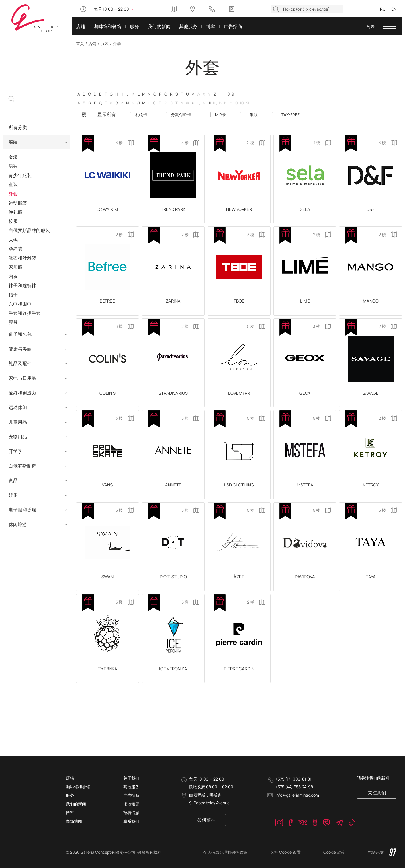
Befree (107, 305)
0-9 (231, 94)
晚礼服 (15, 212)
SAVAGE (371, 400)
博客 (70, 812)
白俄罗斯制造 (22, 466)
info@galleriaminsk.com (297, 795)
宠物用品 (18, 437)
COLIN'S (107, 400)
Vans (107, 495)
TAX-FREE (290, 115)
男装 (13, 166)
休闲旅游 (18, 524)
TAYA (371, 590)
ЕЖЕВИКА (107, 685)
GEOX (305, 400)
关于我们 (131, 778)
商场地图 (74, 821)
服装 (105, 43)
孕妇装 (15, 249)
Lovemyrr (239, 400)
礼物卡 (141, 115)
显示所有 (107, 114)
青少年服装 (20, 175)
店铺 (92, 43)
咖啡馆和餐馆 (78, 787)
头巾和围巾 (20, 304)
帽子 (13, 295)
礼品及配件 (20, 363)
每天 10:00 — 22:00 (111, 9)
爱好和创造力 (22, 393)
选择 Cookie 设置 (285, 852)
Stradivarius (173, 400)
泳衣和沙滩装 (22, 258)
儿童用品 (18, 422)
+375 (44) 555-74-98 (294, 787)
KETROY (371, 495)
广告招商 (131, 795)
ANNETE (173, 495)
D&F (371, 211)
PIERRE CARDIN (239, 685)
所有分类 (18, 127)
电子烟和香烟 (22, 510)
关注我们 (380, 793)
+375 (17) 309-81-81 (293, 779)
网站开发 (382, 852)
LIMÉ (305, 305)
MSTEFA (305, 495)
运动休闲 (18, 407)
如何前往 (205, 820)
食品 (13, 480)
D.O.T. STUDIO (173, 590)
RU (383, 9)
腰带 (13, 322)
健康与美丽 (20, 349)
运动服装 (18, 203)
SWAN (107, 590)
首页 (80, 43)
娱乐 (13, 495)
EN (394, 9)
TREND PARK (173, 211)
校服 (13, 221)
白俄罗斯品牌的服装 (29, 230)
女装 (13, 157)
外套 (13, 194)
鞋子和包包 (20, 334)
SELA (305, 211)
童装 (13, 184)
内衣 (13, 276)
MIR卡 (220, 115)
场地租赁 (131, 804)
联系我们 (131, 821)
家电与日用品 (22, 378)
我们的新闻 (76, 804)
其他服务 (131, 787)
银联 (254, 115)
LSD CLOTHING (239, 495)
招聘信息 (131, 812)
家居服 (15, 267)
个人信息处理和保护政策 (225, 852)
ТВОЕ (239, 305)
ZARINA (173, 305)
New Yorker (239, 211)
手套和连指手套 (25, 313)
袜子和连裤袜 (22, 285)
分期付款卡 (181, 115)
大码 (13, 240)
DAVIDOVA (305, 590)
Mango (371, 305)
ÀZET (239, 590)
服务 (70, 795)
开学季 (15, 451)
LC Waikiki (107, 211)
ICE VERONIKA (173, 685)
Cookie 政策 (334, 852)
